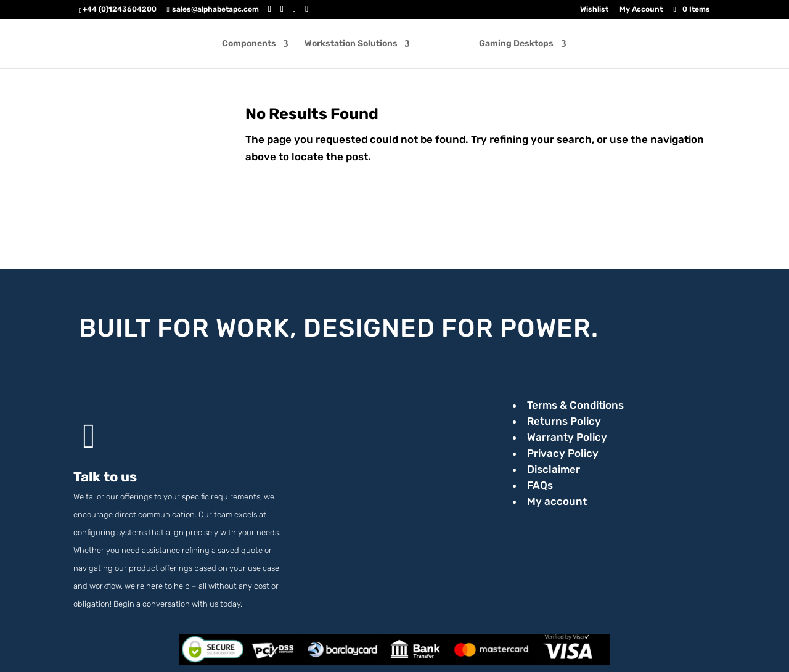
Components (253, 45)
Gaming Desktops (512, 45)
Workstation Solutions (355, 45)
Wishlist (594, 10)
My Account (641, 10)
